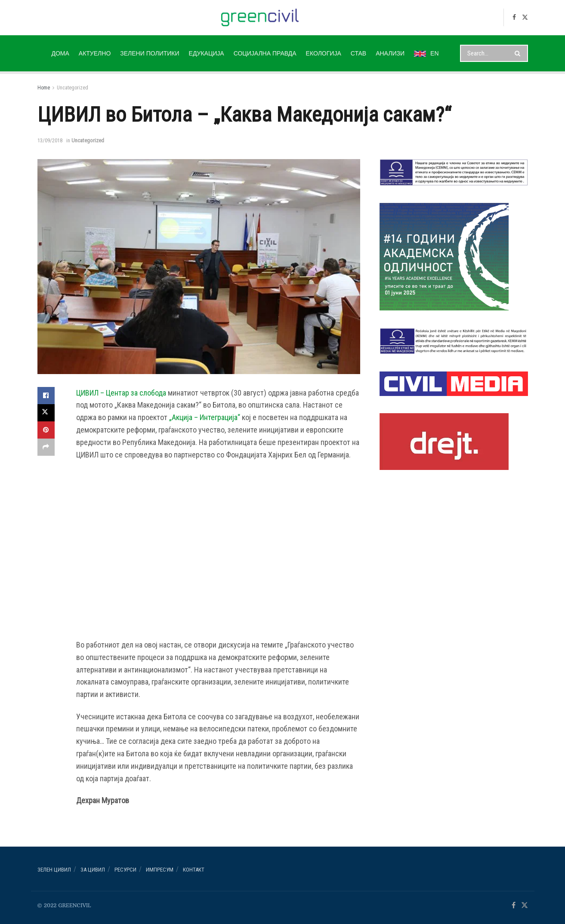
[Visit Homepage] (260, 17)
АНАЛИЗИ (390, 53)
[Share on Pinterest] (46, 430)
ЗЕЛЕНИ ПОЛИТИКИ (150, 53)
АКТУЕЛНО (95, 53)
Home (44, 88)
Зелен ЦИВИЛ (54, 870)
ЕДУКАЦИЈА (207, 53)
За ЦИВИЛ (93, 870)
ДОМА (60, 53)
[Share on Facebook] (46, 396)
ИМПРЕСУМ (160, 870)
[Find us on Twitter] (525, 17)
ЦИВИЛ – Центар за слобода (121, 393)
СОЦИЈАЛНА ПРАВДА (265, 53)
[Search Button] (519, 53)
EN (426, 53)
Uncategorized (73, 88)
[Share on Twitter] (46, 413)
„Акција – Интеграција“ (205, 417)
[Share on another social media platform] (46, 447)
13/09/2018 (50, 140)
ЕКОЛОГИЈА (324, 53)
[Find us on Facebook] (514, 17)
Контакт (194, 870)
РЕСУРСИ (125, 870)
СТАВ (358, 53)
